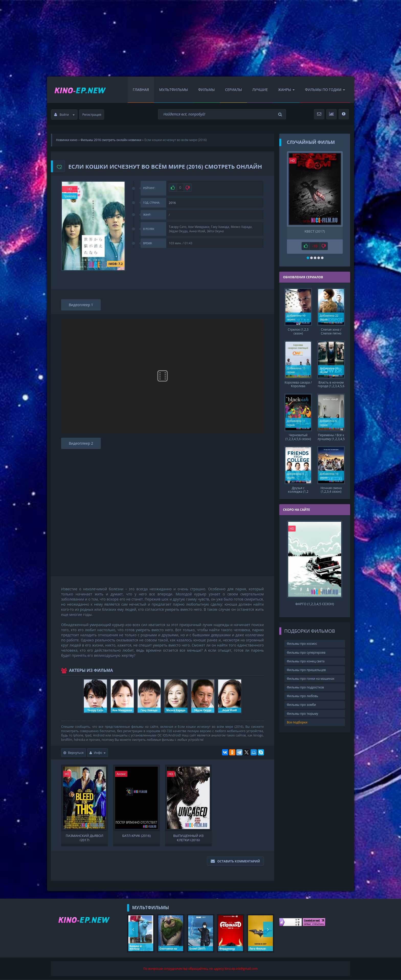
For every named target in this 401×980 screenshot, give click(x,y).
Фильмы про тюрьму (303, 713)
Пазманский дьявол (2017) (85, 837)
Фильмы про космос (302, 643)
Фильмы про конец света (306, 661)
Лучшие (260, 90)
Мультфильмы (174, 90)
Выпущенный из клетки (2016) (188, 837)
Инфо (98, 753)
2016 (172, 203)
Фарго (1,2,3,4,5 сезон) (315, 603)
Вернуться (74, 753)
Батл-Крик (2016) (136, 836)
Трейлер (70, 196)
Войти (64, 115)
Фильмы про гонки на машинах (311, 678)
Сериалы (233, 90)
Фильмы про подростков (305, 687)
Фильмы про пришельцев (306, 669)
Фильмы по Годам (325, 90)
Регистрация (92, 115)
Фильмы (207, 90)
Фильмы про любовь (303, 696)
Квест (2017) (315, 231)
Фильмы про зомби (302, 704)
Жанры (286, 90)
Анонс (121, 774)
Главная (141, 90)
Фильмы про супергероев (306, 652)
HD (70, 189)
